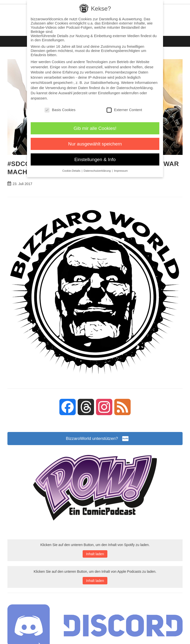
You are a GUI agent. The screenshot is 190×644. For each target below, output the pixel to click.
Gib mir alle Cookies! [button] (95, 128)
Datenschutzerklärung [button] (98, 171)
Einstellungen (109, 93)
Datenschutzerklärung (135, 88)
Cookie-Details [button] (72, 171)
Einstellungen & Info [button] (95, 159)
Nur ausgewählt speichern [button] (95, 144)
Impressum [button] (121, 171)
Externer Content (124, 110)
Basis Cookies (60, 110)
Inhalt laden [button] (95, 554)
